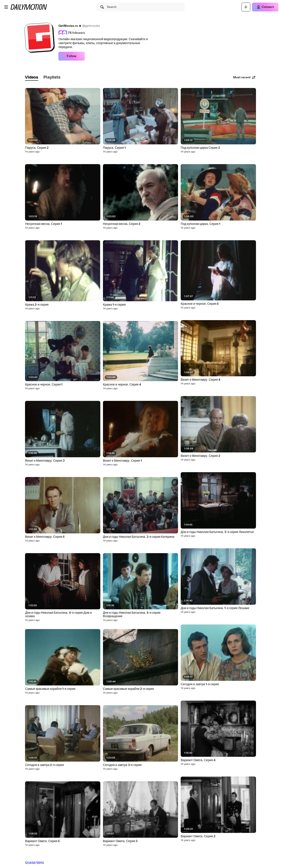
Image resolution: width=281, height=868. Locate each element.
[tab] (32, 78)
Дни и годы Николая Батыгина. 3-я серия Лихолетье (217, 532)
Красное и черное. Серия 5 (200, 304)
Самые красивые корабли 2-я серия (128, 689)
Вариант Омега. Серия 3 (120, 841)
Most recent (245, 77)
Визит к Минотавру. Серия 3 (45, 461)
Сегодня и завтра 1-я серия (200, 684)
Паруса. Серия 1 (114, 148)
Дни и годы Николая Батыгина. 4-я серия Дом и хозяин (58, 615)
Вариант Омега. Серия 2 (198, 836)
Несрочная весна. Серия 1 (43, 224)
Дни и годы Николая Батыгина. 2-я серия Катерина (139, 537)
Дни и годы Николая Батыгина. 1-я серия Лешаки (215, 608)
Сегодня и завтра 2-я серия (44, 765)
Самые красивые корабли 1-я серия (50, 689)
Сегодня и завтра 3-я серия (122, 765)
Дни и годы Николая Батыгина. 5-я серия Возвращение (132, 615)
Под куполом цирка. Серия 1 (200, 224)
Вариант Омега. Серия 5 (42, 841)
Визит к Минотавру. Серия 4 (201, 380)
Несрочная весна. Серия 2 (122, 224)
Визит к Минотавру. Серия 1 (122, 461)
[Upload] (246, 7)
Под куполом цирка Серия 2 (200, 148)
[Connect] (265, 7)
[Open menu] (6, 7)
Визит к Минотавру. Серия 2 (200, 456)
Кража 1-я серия (114, 305)
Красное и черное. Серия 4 (122, 385)
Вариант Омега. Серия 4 (198, 760)
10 (42, 863)
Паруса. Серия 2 (37, 148)
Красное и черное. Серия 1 (44, 385)
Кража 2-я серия (37, 305)
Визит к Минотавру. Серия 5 (45, 537)
